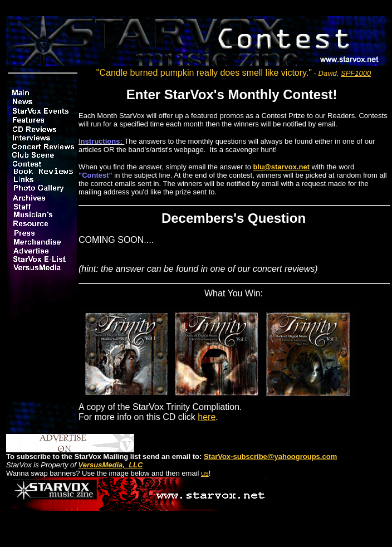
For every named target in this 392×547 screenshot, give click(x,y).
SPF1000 (356, 73)
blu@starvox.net (282, 167)
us (205, 473)
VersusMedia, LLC (111, 465)
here (207, 417)
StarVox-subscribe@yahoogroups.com (270, 456)
